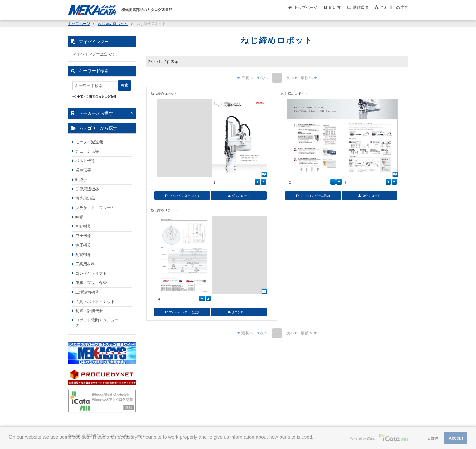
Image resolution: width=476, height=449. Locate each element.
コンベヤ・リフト (91, 273)
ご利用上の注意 (394, 7)
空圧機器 (83, 236)
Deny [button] (433, 438)
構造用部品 (85, 198)
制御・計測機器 (89, 311)
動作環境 (361, 7)
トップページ (306, 7)
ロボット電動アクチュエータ (99, 323)
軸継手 (81, 180)
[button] (10, 442)
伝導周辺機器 (87, 189)
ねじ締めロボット (113, 24)
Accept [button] (456, 438)
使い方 (335, 7)
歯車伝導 (83, 170)
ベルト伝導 (85, 161)
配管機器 (83, 255)
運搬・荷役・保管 (91, 283)
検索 (124, 85)
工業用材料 (85, 264)
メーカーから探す (96, 113)
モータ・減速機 (89, 142)
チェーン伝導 (87, 151)
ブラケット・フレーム (95, 208)
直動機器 (83, 226)
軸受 (79, 217)
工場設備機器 (87, 292)
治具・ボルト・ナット (95, 302)
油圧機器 (83, 245)
